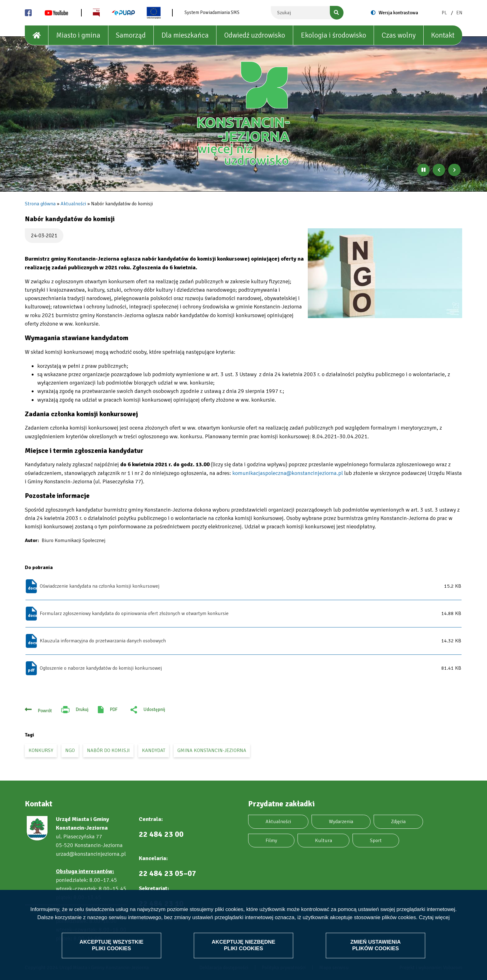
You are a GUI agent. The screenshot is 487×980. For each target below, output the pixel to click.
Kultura (323, 841)
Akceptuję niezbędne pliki (243, 945)
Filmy (271, 841)
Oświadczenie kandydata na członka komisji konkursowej (100, 586)
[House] (37, 35)
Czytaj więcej (434, 917)
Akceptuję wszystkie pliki (112, 945)
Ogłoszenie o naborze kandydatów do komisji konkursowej (101, 668)
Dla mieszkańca (185, 35)
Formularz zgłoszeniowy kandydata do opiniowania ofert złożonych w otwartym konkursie (134, 613)
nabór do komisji (108, 750)
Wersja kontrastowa (398, 13)
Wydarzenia (341, 822)
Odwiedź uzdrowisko (255, 35)
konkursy (41, 750)
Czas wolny (399, 35)
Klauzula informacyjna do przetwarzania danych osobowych (103, 641)
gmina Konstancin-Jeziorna (212, 750)
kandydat (154, 750)
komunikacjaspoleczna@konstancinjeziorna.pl (288, 473)
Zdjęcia (398, 822)
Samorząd (131, 35)
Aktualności (73, 204)
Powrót (45, 711)
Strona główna (40, 204)
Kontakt (443, 35)
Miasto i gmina (78, 35)
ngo (70, 750)
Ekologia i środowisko (334, 35)
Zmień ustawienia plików (375, 945)
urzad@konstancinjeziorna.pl (91, 854)
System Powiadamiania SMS (212, 12)
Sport (376, 841)
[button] (385, 273)
